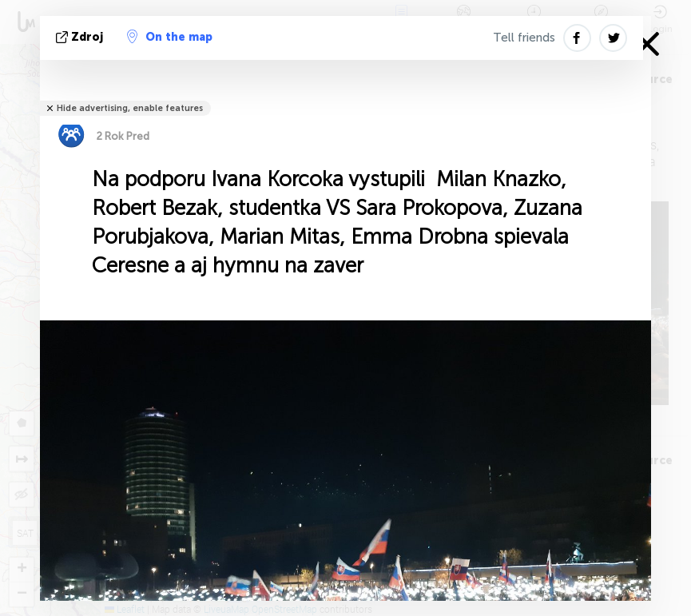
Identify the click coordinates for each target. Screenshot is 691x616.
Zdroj (81, 37)
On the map (170, 37)
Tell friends (524, 38)
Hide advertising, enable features (130, 108)
